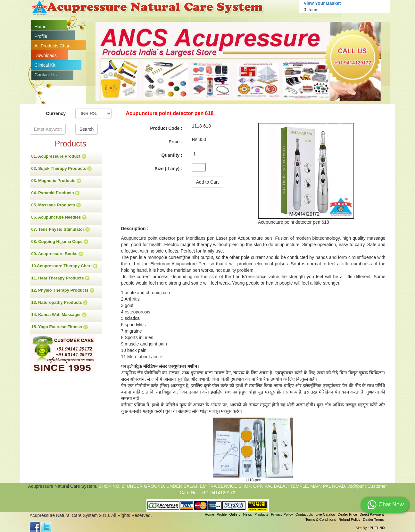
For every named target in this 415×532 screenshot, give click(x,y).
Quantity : (172, 155)
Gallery (235, 514)
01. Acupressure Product (59, 156)
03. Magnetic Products (56, 181)
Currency (56, 113)
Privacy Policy (282, 514)
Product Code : (166, 128)
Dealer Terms (373, 520)
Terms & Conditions (321, 520)
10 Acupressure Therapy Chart (64, 266)
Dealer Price (348, 514)
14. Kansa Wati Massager (59, 315)
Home (41, 27)
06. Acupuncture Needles (59, 217)
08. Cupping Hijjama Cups (60, 242)
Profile (41, 36)
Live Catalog (325, 514)
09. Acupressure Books (57, 254)
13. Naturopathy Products (60, 303)
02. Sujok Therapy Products (62, 169)
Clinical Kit (45, 65)
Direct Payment (372, 514)
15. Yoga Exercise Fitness (60, 327)
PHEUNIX (378, 528)
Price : (175, 142)
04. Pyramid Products (56, 193)
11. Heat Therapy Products (61, 278)
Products (261, 514)
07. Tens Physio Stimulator (61, 229)
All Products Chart (53, 46)
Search (87, 129)
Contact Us (46, 75)
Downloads (46, 55)
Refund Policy (349, 520)
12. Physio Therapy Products (63, 290)
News (247, 514)
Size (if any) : (168, 169)
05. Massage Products (56, 205)
